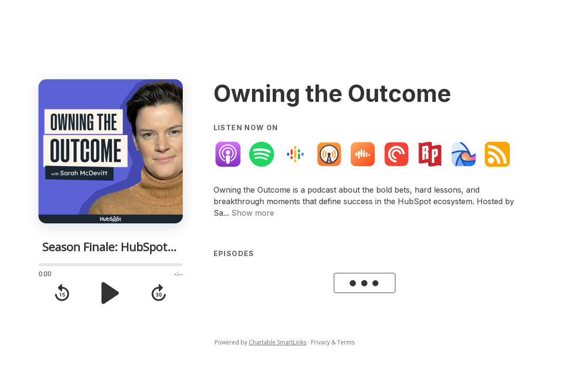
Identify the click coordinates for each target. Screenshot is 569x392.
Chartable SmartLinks (278, 342)
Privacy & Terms (333, 342)
